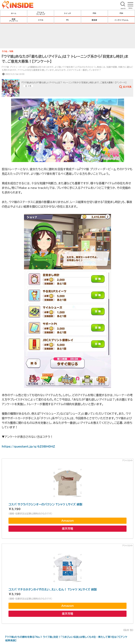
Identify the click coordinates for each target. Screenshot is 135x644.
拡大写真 (127, 87)
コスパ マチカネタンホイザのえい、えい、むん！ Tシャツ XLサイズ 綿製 (53, 589)
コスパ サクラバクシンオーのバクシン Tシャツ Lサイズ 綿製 (45, 504)
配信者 (94, 20)
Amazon (67, 521)
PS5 (94, 13)
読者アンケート (14, 20)
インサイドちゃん (121, 20)
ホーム (14, 13)
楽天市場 (68, 529)
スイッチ (67, 13)
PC (68, 20)
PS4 (121, 13)
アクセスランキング (41, 13)
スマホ (41, 20)
